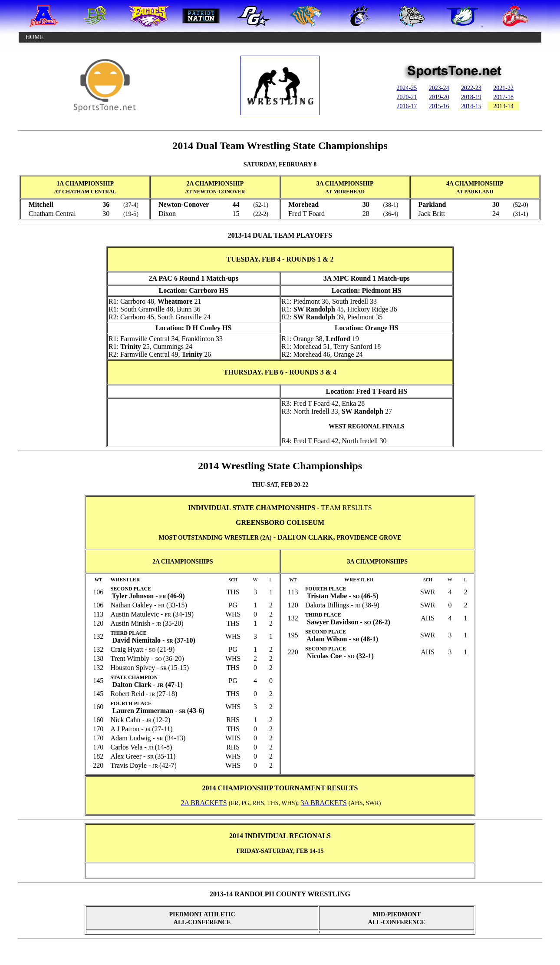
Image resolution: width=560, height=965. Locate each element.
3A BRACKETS (324, 803)
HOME (35, 37)
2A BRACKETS (204, 803)
